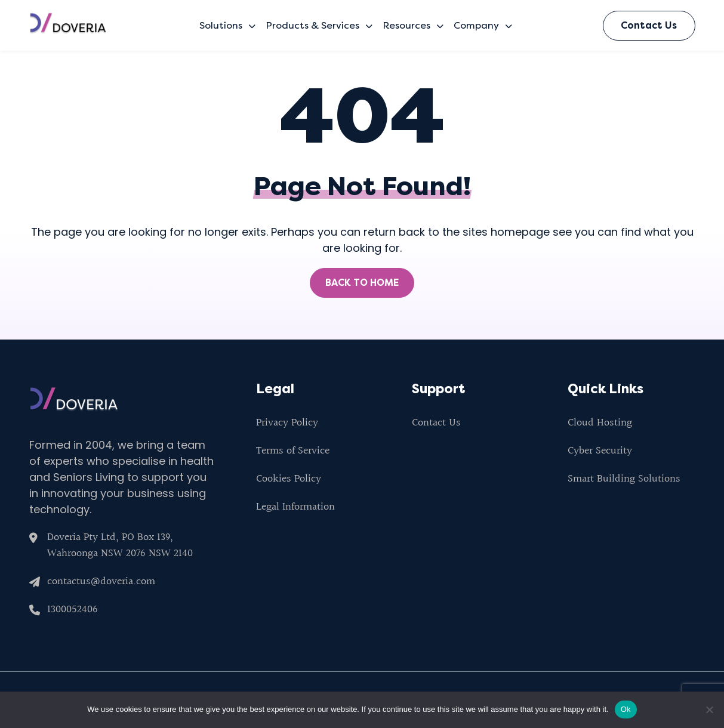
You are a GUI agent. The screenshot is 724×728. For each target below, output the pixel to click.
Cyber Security (600, 451)
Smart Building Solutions (624, 479)
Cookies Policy (289, 479)
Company (483, 26)
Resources (413, 26)
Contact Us (649, 25)
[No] (709, 710)
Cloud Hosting (600, 423)
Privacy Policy (287, 423)
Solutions (227, 26)
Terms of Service (293, 451)
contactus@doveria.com (101, 582)
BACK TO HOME (362, 283)
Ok (626, 709)
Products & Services (319, 26)
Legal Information (295, 507)
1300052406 (73, 610)
